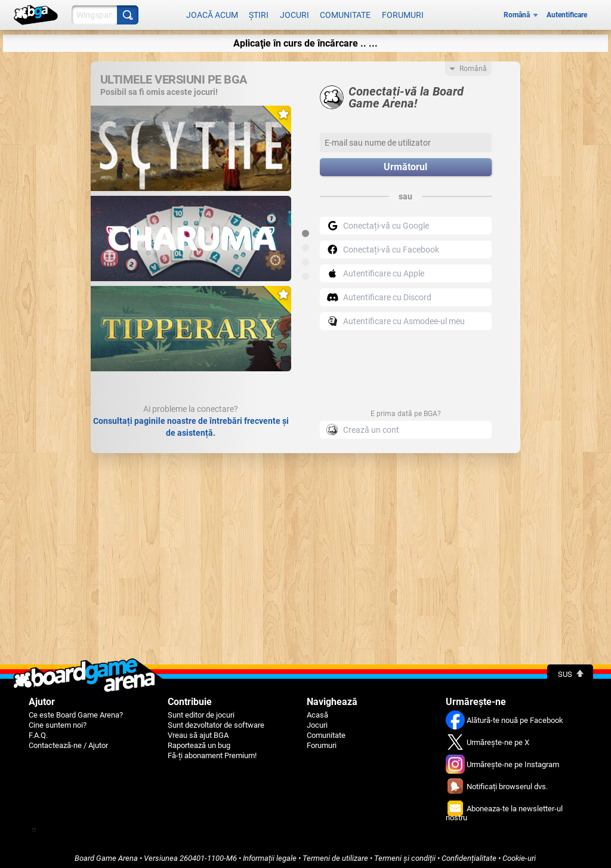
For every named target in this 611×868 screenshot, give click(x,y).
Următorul (405, 163)
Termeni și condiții (405, 854)
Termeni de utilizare (335, 854)
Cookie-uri (519, 854)
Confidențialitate (469, 854)
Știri (259, 13)
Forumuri (403, 13)
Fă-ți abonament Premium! (212, 751)
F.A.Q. (38, 731)
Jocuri (294, 13)
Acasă (317, 711)
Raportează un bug (199, 741)
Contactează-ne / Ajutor (68, 741)
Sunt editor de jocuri (201, 711)
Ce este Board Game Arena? (76, 711)
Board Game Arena (106, 854)
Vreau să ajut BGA (198, 731)
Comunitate (345, 13)
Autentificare (567, 13)
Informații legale (270, 854)
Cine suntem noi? (58, 721)
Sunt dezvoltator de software (216, 721)
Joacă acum (212, 13)
